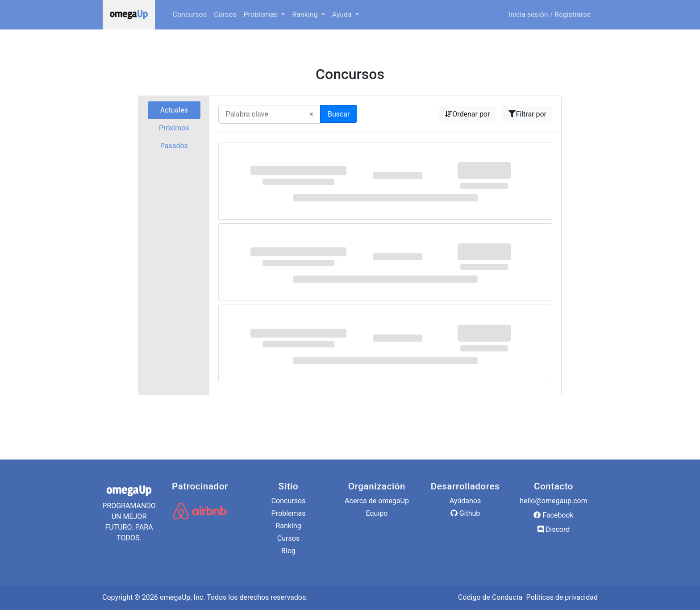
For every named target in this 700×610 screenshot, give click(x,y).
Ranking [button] (306, 15)
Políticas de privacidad (562, 597)
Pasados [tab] (174, 146)
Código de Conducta (490, 597)
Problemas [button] (262, 15)
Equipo (377, 513)
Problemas (289, 513)
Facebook (553, 515)
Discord (554, 529)
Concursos (190, 15)
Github (465, 513)
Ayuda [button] (343, 15)
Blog (288, 551)
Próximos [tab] (174, 128)
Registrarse (573, 15)
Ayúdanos (465, 501)
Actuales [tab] (174, 110)
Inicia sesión (528, 15)
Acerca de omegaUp (377, 501)
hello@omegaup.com (553, 501)
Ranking (288, 526)
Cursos (225, 15)
